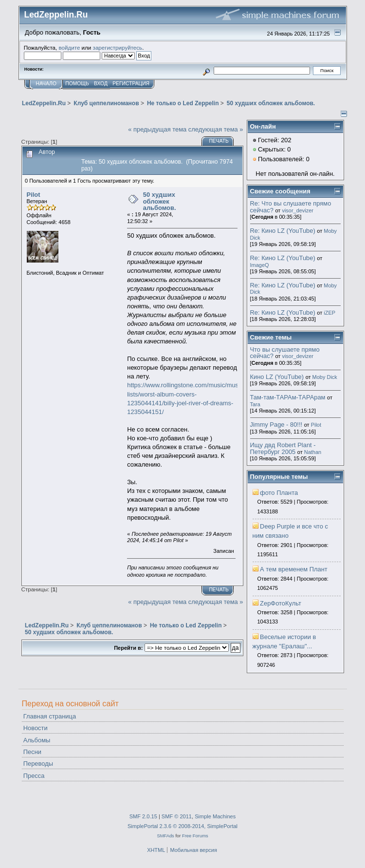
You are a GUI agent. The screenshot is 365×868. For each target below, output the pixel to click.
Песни (32, 752)
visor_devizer (298, 210)
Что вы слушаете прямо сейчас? (285, 353)
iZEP (329, 313)
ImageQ (260, 265)
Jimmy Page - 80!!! (276, 425)
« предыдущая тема (157, 129)
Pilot (34, 195)
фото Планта (279, 493)
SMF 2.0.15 (143, 816)
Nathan (313, 452)
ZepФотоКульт (281, 603)
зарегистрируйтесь (118, 47)
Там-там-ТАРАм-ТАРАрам (288, 397)
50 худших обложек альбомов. (160, 201)
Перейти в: (128, 648)
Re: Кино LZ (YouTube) (283, 231)
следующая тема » (216, 129)
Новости (36, 728)
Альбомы (37, 740)
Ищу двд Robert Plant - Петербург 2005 (283, 448)
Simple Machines (215, 816)
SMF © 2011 (177, 816)
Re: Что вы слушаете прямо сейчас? (291, 207)
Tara (255, 404)
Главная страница (50, 716)
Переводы (38, 764)
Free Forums (195, 836)
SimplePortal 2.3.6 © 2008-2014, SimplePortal (182, 826)
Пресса (34, 776)
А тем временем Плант (294, 569)
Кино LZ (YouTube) (277, 377)
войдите (69, 47)
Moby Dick (325, 377)
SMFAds (165, 836)
